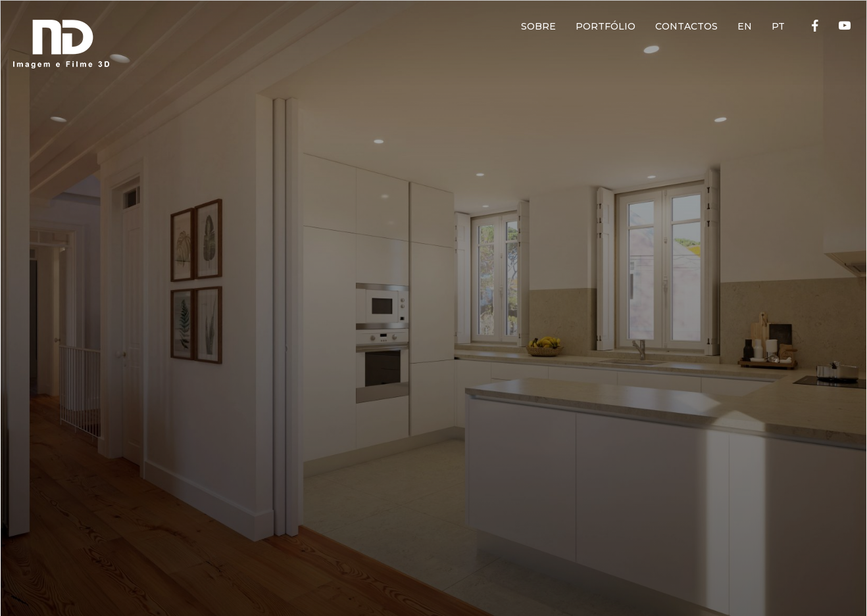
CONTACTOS (686, 26)
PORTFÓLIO (606, 26)
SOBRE (538, 26)
